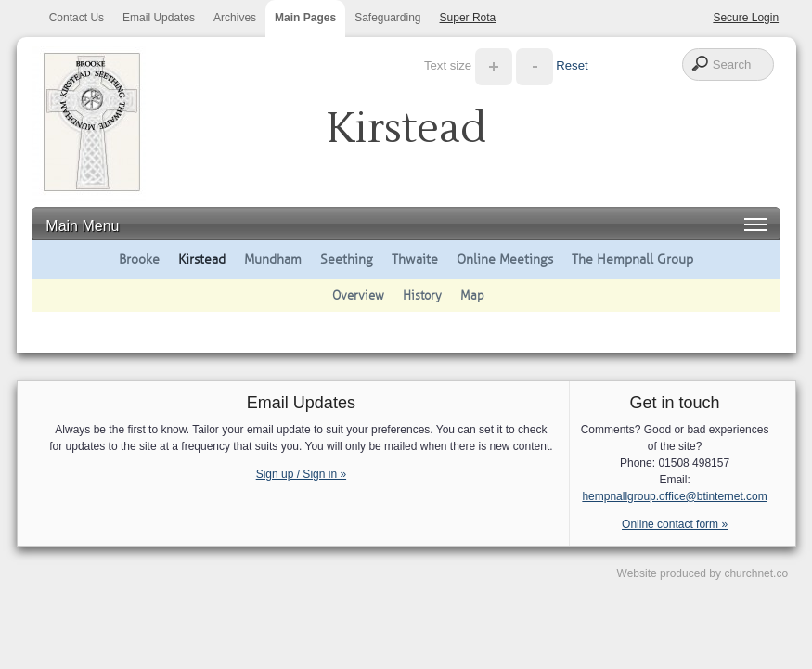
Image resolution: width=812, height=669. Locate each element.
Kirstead (202, 259)
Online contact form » (675, 524)
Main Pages (305, 18)
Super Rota (468, 18)
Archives (235, 18)
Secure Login (746, 18)
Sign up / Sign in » (301, 474)
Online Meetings (505, 259)
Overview (358, 296)
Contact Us (77, 18)
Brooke (139, 259)
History (422, 296)
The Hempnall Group (632, 259)
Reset (572, 65)
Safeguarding (387, 18)
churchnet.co (756, 573)
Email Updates (159, 18)
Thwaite (415, 259)
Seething (347, 259)
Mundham (273, 259)
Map (472, 296)
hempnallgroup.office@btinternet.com (674, 496)
